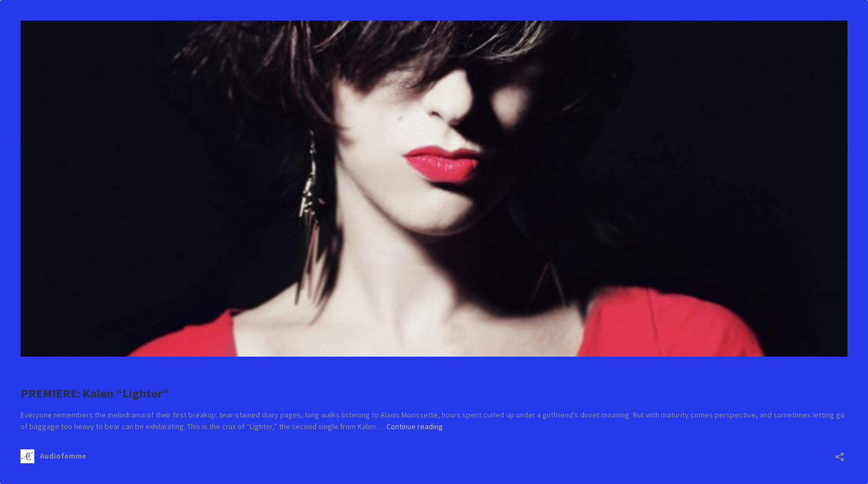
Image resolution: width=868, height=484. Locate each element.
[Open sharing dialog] (840, 453)
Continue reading (415, 426)
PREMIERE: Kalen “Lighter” (95, 393)
